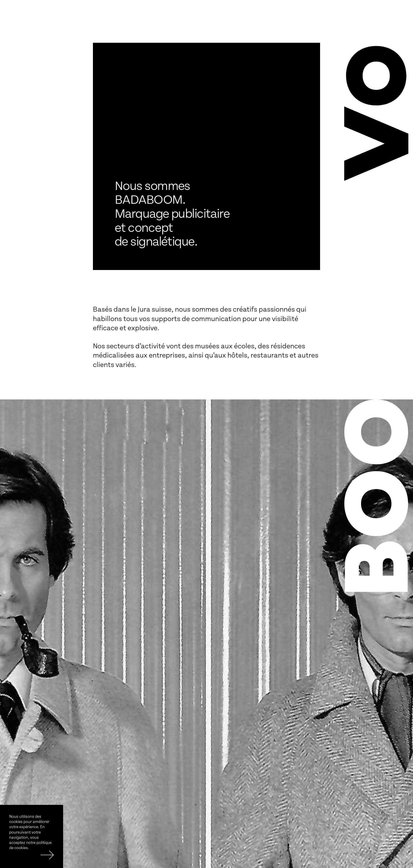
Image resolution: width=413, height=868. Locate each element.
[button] (376, 143)
